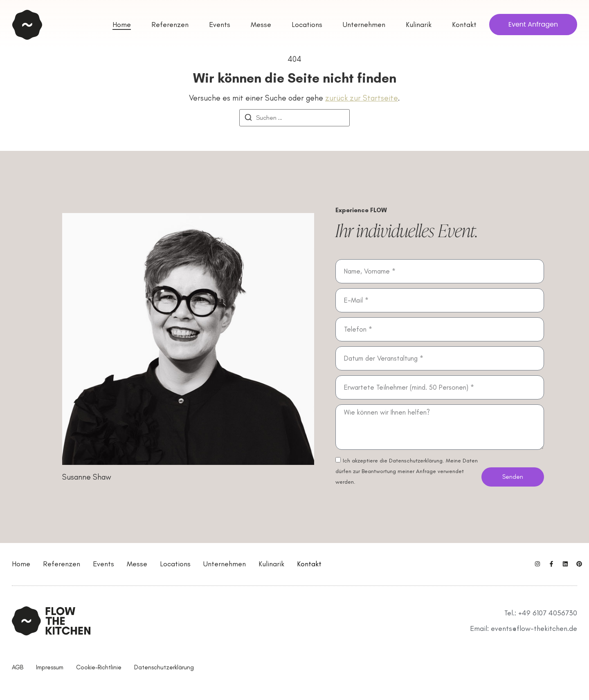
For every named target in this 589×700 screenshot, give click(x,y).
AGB (18, 667)
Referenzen (62, 564)
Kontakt (309, 564)
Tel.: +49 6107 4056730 (541, 613)
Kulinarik (271, 564)
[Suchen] (248, 119)
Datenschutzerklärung (164, 667)
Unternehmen (225, 564)
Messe (137, 564)
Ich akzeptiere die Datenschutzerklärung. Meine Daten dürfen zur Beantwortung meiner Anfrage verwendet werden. (407, 471)
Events (103, 564)
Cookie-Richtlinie (99, 667)
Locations (175, 564)
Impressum (50, 667)
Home (21, 564)
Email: (480, 628)
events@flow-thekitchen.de (534, 628)
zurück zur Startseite (362, 98)
